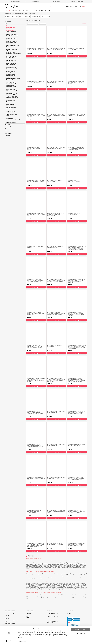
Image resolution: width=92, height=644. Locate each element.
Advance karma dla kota (11, 96)
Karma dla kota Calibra (11, 106)
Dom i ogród (37, 10)
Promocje (44, 10)
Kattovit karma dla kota (11, 95)
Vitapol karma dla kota (11, 44)
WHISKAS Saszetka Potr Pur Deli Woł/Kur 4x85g (54, 346)
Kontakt (67, 6)
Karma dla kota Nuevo (11, 107)
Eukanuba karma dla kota (12, 34)
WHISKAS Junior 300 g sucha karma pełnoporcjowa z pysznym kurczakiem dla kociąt (36, 478)
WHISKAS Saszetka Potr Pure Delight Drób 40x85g (35, 247)
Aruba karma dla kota (11, 100)
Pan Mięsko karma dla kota (12, 98)
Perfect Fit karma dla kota (12, 41)
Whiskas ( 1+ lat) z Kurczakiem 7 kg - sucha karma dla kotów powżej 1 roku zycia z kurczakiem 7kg (76, 148)
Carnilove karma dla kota (12, 47)
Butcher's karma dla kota (12, 71)
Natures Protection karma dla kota (14, 54)
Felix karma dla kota (11, 65)
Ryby (31, 10)
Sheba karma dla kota (11, 60)
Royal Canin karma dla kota (12, 29)
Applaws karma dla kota (11, 67)
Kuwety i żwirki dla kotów (11, 117)
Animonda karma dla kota (12, 69)
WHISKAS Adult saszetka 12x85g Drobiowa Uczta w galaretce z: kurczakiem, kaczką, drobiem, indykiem (35, 412)
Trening (7, 116)
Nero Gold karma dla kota (12, 59)
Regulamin (7, 619)
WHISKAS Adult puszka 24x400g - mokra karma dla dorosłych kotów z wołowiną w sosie (56, 511)
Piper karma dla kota (11, 88)
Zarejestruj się (29, 614)
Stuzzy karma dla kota (11, 63)
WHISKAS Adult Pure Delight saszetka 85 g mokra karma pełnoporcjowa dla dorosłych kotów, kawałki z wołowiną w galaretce (36, 380)
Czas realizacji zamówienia (10, 623)
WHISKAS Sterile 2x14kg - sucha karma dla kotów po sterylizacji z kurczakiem (76, 115)
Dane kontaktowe (9, 617)
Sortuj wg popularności (33, 24)
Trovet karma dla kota (11, 99)
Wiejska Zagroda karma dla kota (13, 78)
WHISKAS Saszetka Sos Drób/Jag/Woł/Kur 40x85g (74, 181)
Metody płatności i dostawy (10, 622)
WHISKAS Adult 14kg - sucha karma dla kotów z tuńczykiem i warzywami (35, 82)
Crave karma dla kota (11, 85)
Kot (9, 10)
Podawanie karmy (9, 121)
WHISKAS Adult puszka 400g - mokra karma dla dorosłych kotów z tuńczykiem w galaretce (36, 115)
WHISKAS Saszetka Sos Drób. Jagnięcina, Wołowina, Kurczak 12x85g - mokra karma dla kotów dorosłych (56, 313)
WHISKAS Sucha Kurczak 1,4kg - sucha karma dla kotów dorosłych (76, 445)
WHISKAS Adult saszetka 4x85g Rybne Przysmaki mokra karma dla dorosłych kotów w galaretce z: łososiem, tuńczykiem (76, 281)
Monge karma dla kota (11, 77)
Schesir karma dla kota (11, 66)
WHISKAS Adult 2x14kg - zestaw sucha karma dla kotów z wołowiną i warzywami (36, 181)
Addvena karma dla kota (11, 103)
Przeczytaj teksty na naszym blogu (13, 630)
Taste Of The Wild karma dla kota (14, 58)
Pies (6, 10)
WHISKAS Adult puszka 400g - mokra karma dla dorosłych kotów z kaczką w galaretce (76, 82)
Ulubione (28, 618)
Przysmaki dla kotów (10, 110)
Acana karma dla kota (11, 76)
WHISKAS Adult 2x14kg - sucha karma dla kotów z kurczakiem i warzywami (56, 148)
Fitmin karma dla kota (11, 37)
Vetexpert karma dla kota (12, 91)
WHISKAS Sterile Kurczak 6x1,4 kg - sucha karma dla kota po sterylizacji (55, 544)
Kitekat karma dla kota (11, 52)
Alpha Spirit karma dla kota (12, 70)
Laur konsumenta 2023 (9, 614)
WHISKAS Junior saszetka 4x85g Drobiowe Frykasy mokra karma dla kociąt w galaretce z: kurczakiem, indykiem (56, 280)
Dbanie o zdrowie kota (11, 111)
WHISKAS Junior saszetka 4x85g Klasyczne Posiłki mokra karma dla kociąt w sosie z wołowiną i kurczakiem (36, 280)
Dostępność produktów (10, 625)
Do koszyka (36, 56)
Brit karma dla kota (10, 33)
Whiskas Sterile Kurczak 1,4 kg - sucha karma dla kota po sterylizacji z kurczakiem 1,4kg (56, 214)
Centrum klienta (71, 615)
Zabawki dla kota (9, 118)
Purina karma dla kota (11, 43)
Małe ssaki (14, 10)
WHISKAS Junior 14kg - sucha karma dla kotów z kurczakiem (77, 49)
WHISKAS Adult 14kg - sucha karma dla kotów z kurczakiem (56, 82)
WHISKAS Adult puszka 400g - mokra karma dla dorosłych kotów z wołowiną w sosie (36, 214)
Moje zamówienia (29, 615)
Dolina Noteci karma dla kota (13, 62)
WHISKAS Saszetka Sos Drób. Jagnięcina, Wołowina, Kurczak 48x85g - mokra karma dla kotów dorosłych (77, 511)
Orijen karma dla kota (11, 80)
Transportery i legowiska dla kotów (13, 120)
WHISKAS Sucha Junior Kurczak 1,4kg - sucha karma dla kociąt (56, 412)
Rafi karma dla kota (10, 89)
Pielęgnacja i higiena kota (11, 114)
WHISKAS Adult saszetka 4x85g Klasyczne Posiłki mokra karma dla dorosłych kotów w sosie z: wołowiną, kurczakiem (76, 314)
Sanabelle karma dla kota (12, 38)
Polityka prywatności (9, 627)
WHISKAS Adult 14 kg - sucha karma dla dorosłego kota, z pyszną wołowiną (35, 49)
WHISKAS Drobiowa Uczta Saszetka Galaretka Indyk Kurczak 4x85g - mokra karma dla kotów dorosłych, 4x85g (35, 346)
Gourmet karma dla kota (12, 73)
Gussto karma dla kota (11, 82)
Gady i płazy (21, 10)
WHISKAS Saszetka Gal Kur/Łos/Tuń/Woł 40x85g (74, 214)
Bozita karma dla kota (11, 92)
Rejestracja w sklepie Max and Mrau (12, 620)
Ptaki (27, 10)
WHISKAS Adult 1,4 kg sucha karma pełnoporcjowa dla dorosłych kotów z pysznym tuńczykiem (35, 511)
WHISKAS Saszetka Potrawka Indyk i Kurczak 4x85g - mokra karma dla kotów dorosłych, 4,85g (36, 313)
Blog (49, 10)
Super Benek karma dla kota (12, 84)
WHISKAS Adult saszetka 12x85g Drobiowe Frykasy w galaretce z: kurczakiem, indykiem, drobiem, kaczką (35, 445)
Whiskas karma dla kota (11, 30)
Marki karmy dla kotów (10, 27)
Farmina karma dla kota (11, 48)
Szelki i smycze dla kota (11, 122)
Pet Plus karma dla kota (11, 56)
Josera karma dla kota (11, 32)
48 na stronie (42, 24)
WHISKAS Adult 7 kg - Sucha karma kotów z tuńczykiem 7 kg (55, 247)
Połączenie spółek (9, 629)
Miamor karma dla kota (11, 102)
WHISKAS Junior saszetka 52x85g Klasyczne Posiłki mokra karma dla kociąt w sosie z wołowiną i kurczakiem (77, 478)
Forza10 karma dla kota (11, 74)
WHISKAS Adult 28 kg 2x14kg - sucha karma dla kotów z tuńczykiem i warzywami (35, 148)
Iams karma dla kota (11, 40)
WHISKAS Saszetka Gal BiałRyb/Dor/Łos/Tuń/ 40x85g (55, 181)
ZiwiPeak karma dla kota (12, 93)
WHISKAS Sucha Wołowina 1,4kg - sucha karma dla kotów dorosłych (56, 478)
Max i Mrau (7, 615)
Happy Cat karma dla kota (12, 49)
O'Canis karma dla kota (11, 55)
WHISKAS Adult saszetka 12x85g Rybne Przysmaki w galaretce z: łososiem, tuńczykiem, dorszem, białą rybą (76, 412)
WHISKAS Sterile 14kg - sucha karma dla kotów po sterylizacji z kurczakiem (56, 49)
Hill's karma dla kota (11, 51)
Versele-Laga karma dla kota (12, 45)
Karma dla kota (9, 109)
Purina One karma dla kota (12, 36)
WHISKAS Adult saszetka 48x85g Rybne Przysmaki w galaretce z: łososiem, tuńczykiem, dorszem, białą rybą (77, 544)
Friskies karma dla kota (11, 87)
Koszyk (27, 616)
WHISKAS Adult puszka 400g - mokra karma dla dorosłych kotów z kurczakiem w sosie (56, 115)
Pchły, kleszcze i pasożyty (11, 113)
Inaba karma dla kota (11, 104)
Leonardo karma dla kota (12, 81)
